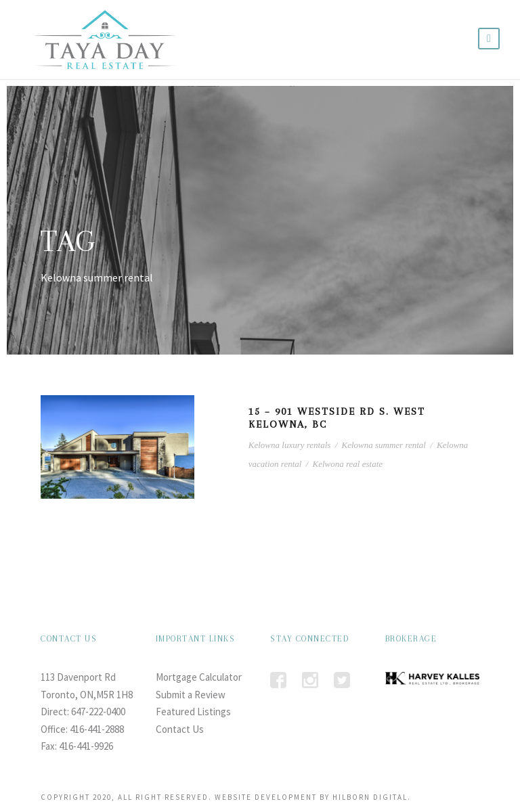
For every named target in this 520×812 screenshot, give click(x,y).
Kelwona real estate (348, 464)
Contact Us (180, 729)
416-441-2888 (97, 729)
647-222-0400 (98, 712)
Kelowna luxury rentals (290, 445)
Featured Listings (193, 712)
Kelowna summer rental (384, 445)
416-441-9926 (86, 746)
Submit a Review (191, 695)
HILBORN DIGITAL (370, 797)
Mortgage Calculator (199, 677)
